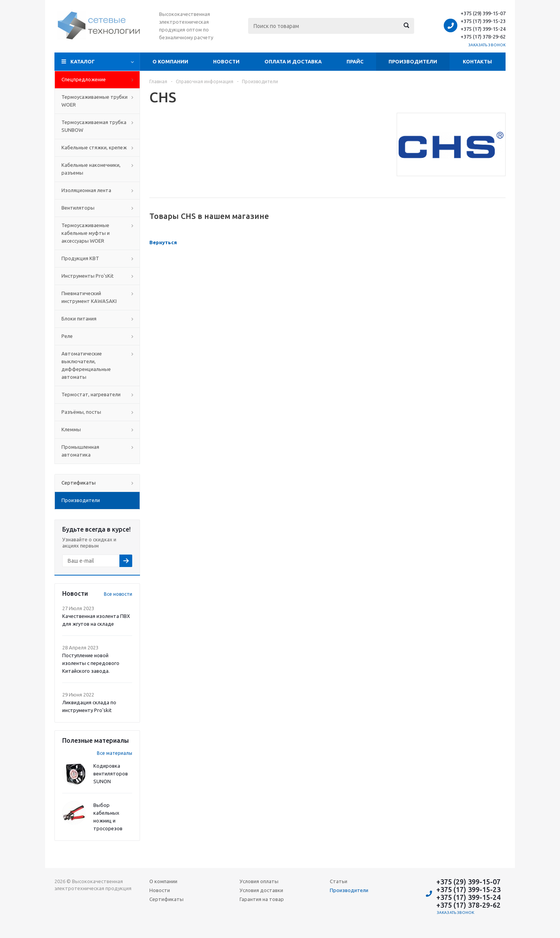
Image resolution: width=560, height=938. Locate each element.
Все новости (118, 594)
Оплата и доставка (293, 61)
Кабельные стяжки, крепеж (94, 147)
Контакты (477, 61)
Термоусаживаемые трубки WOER (94, 101)
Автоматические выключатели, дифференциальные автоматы (86, 365)
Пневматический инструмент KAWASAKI (89, 297)
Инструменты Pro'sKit (87, 276)
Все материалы (115, 753)
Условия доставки (261, 890)
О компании (170, 61)
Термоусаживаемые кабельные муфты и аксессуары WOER (86, 233)
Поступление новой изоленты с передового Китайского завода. (91, 663)
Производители (413, 61)
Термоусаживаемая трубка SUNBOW (94, 126)
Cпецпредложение (84, 79)
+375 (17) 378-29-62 (483, 37)
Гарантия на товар (262, 899)
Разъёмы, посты (81, 412)
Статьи (339, 881)
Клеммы (71, 429)
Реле (67, 336)
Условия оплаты (259, 881)
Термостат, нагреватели (91, 394)
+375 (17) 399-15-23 (483, 21)
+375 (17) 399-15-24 (483, 29)
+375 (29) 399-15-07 (483, 13)
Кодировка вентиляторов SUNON (111, 773)
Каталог (83, 61)
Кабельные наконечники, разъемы (91, 169)
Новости (226, 61)
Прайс (355, 61)
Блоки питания (79, 318)
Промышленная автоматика (80, 451)
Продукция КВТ (80, 258)
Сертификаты (166, 899)
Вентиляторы (78, 208)
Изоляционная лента (86, 190)
